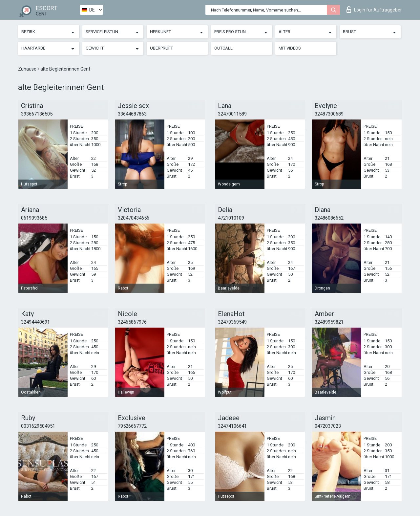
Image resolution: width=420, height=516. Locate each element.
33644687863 (132, 114)
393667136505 (37, 114)
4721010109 (231, 218)
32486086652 (329, 218)
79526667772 (132, 426)
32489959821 (329, 322)
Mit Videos (290, 48)
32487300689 (329, 114)
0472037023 (328, 426)
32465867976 (132, 322)
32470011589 (232, 114)
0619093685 (34, 218)
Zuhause (28, 69)
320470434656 (134, 218)
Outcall (223, 48)
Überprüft (161, 48)
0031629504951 (38, 426)
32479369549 (232, 322)
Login (374, 10)
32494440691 (35, 322)
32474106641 (232, 426)
